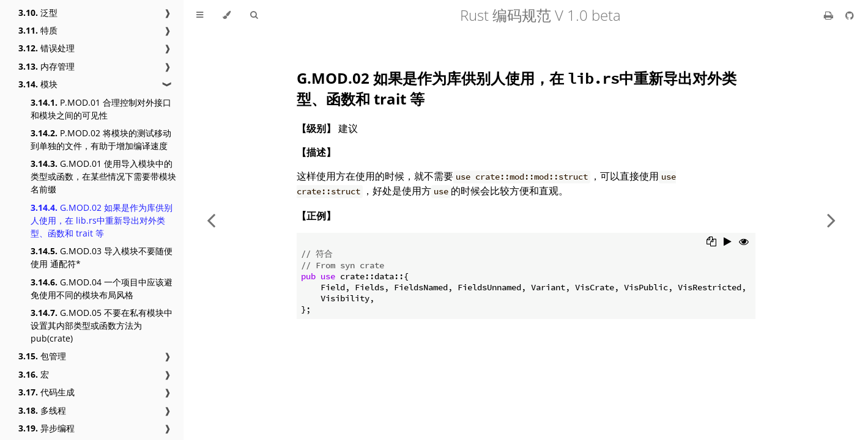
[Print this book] (830, 15)
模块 (38, 84)
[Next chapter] (831, 220)
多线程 (42, 410)
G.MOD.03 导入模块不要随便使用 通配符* (102, 257)
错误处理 (46, 48)
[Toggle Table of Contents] (200, 15)
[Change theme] (227, 15)
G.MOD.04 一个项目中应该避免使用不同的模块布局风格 (102, 288)
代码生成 (46, 392)
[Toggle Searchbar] (254, 15)
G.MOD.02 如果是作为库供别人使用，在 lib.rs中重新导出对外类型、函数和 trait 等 (102, 220)
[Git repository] (850, 15)
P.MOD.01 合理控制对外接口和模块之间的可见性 (101, 109)
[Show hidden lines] (744, 243)
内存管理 (46, 66)
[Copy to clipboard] (711, 243)
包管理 (42, 356)
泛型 (38, 13)
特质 (38, 30)
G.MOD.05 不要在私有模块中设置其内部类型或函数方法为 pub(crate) (102, 325)
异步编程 (46, 428)
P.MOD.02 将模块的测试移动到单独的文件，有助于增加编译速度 (101, 139)
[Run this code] (728, 243)
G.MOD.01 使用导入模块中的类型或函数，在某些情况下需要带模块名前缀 (103, 176)
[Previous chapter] (211, 220)
